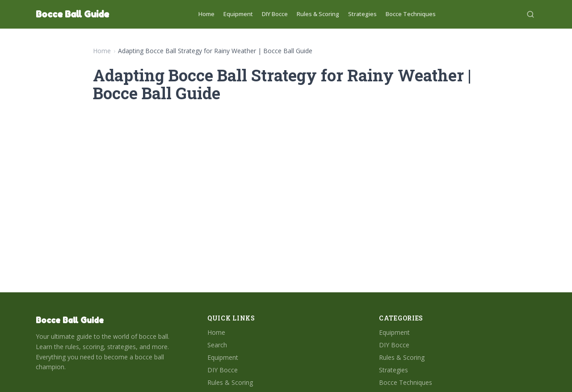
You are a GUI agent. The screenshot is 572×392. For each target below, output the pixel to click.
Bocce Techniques (411, 14)
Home (206, 14)
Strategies (362, 14)
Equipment (238, 14)
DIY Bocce (275, 14)
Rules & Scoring (318, 14)
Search (217, 345)
